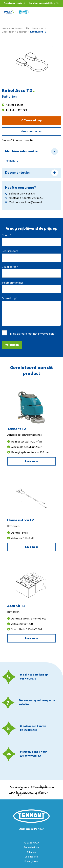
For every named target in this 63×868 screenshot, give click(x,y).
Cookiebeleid (32, 857)
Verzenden (12, 345)
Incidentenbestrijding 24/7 (45, 3)
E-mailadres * (10, 267)
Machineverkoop (35, 28)
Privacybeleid (32, 862)
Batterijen (22, 32)
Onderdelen (8, 32)
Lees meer (32, 461)
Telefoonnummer (12, 283)
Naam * (6, 235)
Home (5, 28)
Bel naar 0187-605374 (20, 194)
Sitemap (32, 852)
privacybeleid (46, 334)
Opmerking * (9, 299)
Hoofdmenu (17, 28)
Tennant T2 (12, 161)
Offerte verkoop (32, 121)
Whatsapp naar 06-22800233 (24, 198)
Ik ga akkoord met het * (33, 334)
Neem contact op (32, 132)
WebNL (32, 848)
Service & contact (14, 3)
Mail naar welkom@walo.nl (23, 202)
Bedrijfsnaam (10, 251)
